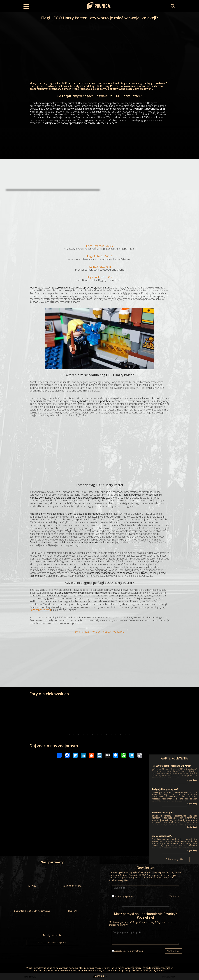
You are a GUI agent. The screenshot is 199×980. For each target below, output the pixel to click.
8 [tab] (102, 735)
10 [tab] (111, 735)
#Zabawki (119, 632)
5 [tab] (88, 735)
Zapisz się (174, 896)
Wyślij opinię (173, 951)
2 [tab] (74, 735)
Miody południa (52, 927)
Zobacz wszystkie (174, 859)
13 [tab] (125, 735)
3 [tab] (79, 735)
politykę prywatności (133, 951)
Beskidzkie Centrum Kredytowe (32, 902)
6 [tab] (93, 735)
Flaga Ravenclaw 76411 (100, 267)
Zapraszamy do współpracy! (52, 943)
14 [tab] (130, 735)
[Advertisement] (99, 215)
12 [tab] (120, 735)
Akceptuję (124, 896)
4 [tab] (83, 735)
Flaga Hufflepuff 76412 (99, 277)
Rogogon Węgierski (40, 610)
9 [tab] (106, 735)
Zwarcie (72, 902)
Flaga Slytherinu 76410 (99, 256)
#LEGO (107, 632)
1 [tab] (69, 735)
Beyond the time (72, 877)
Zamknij (99, 976)
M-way (32, 877)
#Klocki (96, 632)
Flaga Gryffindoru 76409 (99, 246)
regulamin (129, 896)
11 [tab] (116, 735)
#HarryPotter (82, 632)
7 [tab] (97, 735)
